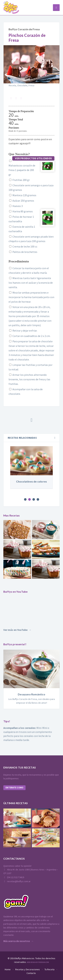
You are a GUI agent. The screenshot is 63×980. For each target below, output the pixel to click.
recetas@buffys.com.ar (17, 881)
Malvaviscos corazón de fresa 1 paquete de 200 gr (22, 168)
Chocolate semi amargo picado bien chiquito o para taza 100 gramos (31, 239)
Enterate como (14, 788)
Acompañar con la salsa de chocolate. (26, 391)
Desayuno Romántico (32, 694)
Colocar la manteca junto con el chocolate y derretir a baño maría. (29, 270)
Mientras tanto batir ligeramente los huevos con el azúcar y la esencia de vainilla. (31, 283)
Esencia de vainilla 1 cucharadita (22, 229)
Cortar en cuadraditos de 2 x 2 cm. (29, 336)
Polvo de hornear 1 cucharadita (21, 219)
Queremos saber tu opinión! (17, 866)
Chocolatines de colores (32, 481)
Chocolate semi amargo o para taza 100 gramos (31, 188)
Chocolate (22, 85)
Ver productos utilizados (33, 158)
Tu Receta (49, 969)
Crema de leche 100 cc (23, 246)
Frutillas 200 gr (19, 180)
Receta (12, 85)
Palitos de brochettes (23, 252)
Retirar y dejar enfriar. (23, 331)
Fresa (31, 85)
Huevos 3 (16, 206)
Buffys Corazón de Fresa (24, 29)
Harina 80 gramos (21, 211)
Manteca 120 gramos (22, 195)
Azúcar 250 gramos (21, 201)
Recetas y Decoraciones (28, 969)
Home (8, 969)
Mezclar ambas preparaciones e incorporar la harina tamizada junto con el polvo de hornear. (31, 297)
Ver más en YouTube (15, 630)
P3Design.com (44, 962)
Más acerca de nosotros (17, 941)
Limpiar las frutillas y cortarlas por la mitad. (30, 367)
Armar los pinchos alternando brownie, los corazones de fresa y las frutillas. (29, 379)
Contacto (31, 973)
